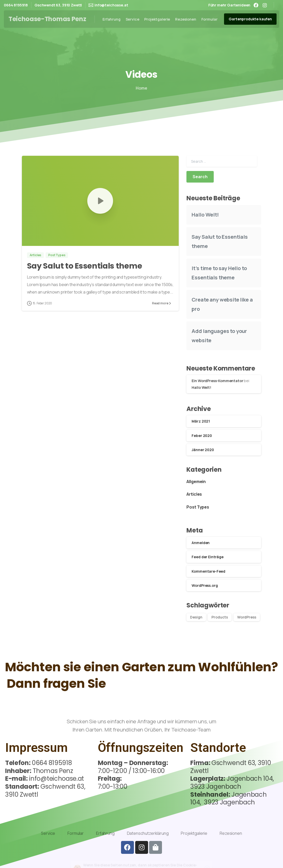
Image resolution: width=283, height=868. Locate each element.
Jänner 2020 (203, 450)
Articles (194, 494)
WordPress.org (205, 585)
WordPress (247, 617)
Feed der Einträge (207, 557)
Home (139, 88)
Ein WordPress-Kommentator (217, 381)
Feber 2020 (202, 436)
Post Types (198, 507)
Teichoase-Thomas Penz (47, 19)
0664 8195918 (16, 5)
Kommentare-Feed (208, 571)
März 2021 (201, 421)
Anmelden (201, 543)
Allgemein (196, 482)
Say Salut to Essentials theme (85, 287)
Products (220, 617)
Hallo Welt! (205, 215)
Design (196, 617)
